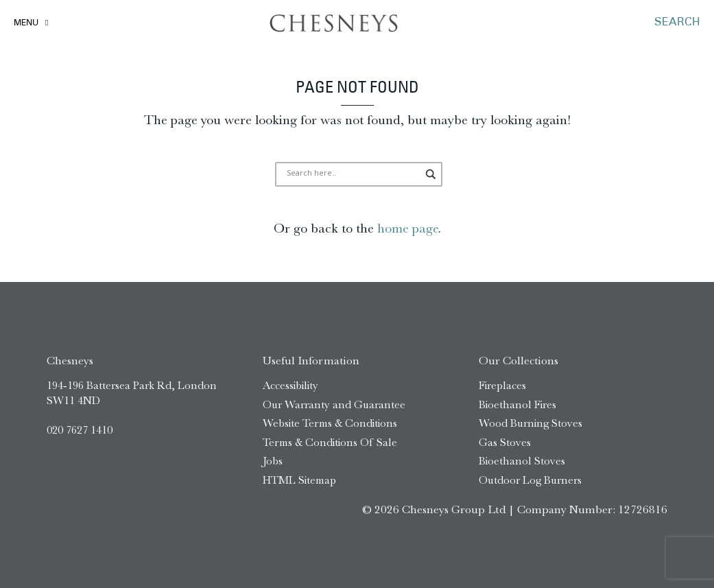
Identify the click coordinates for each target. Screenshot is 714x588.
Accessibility (290, 385)
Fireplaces (502, 385)
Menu (26, 23)
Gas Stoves (505, 442)
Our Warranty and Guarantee (334, 404)
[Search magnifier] (431, 174)
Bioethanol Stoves (522, 461)
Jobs (273, 461)
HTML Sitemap (299, 480)
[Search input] (353, 174)
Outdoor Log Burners (530, 480)
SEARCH (677, 23)
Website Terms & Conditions (330, 423)
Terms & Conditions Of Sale (330, 442)
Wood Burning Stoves (531, 423)
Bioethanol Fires (517, 404)
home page (408, 228)
